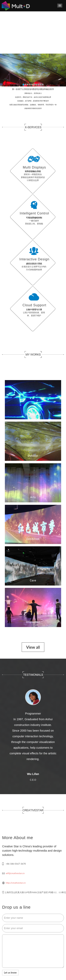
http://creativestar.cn (16, 883)
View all (33, 647)
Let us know (10, 973)
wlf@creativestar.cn (15, 873)
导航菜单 (60, 6)
